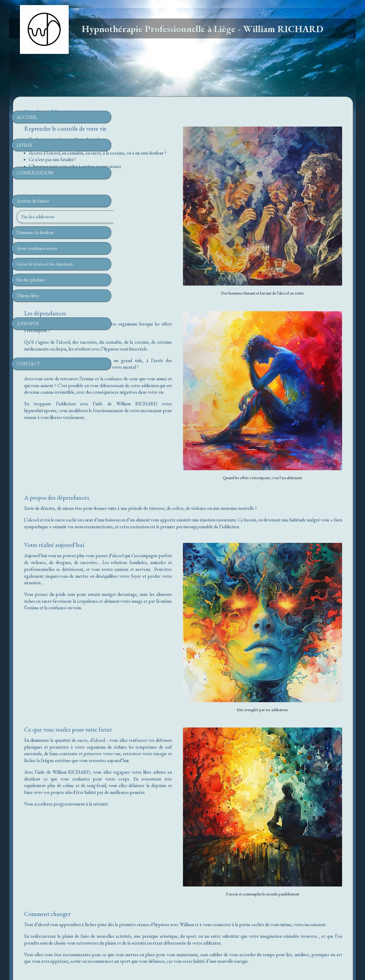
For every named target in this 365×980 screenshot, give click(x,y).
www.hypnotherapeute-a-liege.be (182, 925)
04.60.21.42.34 (185, 180)
